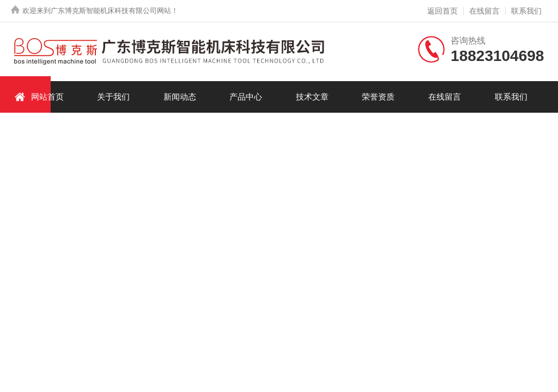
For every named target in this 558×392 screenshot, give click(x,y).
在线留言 (484, 11)
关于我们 (113, 97)
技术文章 (312, 97)
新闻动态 (180, 97)
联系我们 (526, 11)
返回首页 (442, 11)
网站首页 (39, 97)
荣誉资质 (378, 97)
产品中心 (246, 97)
